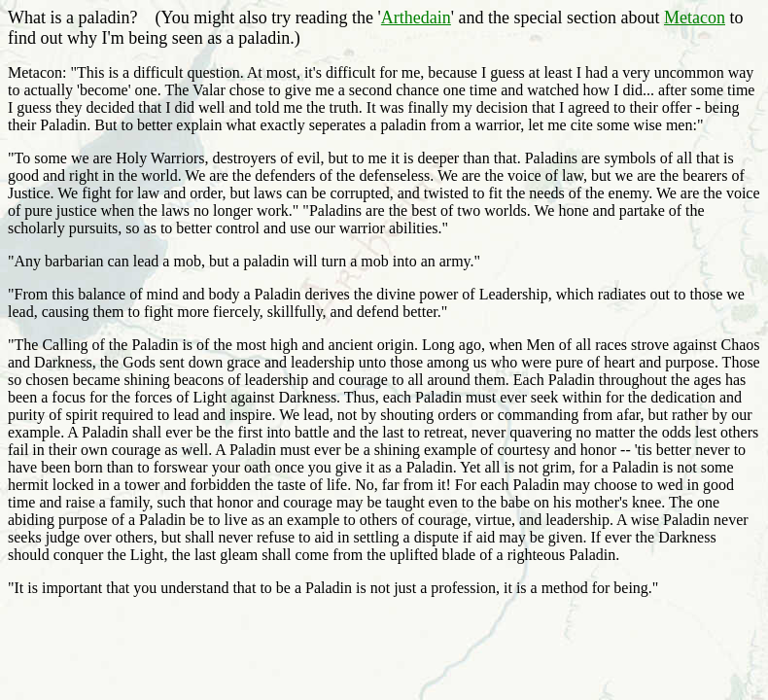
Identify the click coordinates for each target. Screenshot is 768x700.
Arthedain (416, 17)
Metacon (695, 17)
